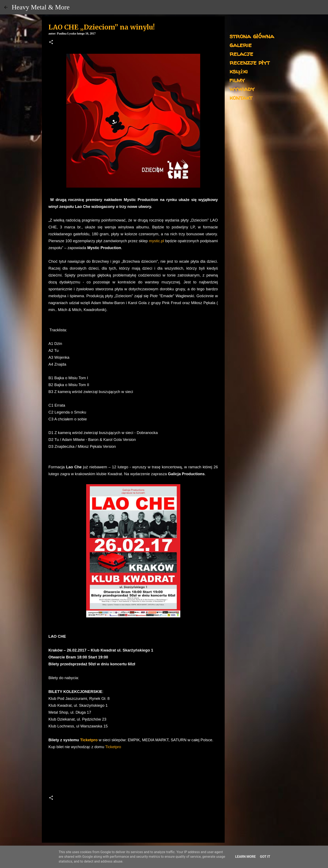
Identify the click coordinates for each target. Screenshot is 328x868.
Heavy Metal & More (41, 7)
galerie (241, 45)
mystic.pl (157, 241)
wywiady (242, 89)
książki (239, 71)
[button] (51, 42)
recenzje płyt (250, 62)
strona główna (252, 36)
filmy (237, 80)
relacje (241, 53)
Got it (265, 857)
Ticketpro (89, 740)
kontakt (241, 97)
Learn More (245, 857)
